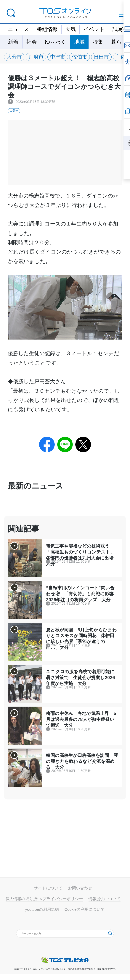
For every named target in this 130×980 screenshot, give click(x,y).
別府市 (37, 57)
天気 (70, 29)
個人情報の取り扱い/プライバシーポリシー (44, 905)
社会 (32, 42)
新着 (13, 42)
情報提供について (105, 905)
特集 (98, 42)
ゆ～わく (56, 42)
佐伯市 (82, 57)
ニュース (19, 29)
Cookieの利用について (85, 915)
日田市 (105, 57)
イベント (94, 29)
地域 (79, 42)
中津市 (60, 57)
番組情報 (47, 29)
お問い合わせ (80, 894)
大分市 (15, 57)
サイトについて (48, 894)
